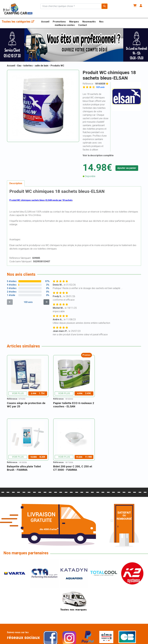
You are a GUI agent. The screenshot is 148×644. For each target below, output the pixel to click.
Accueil (45, 22)
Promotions (59, 22)
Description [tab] (16, 183)
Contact (83, 25)
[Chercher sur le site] (71, 6)
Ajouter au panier (127, 168)
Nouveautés (89, 22)
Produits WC (57, 66)
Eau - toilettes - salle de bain (33, 66)
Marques (74, 22)
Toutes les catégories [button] (18, 22)
